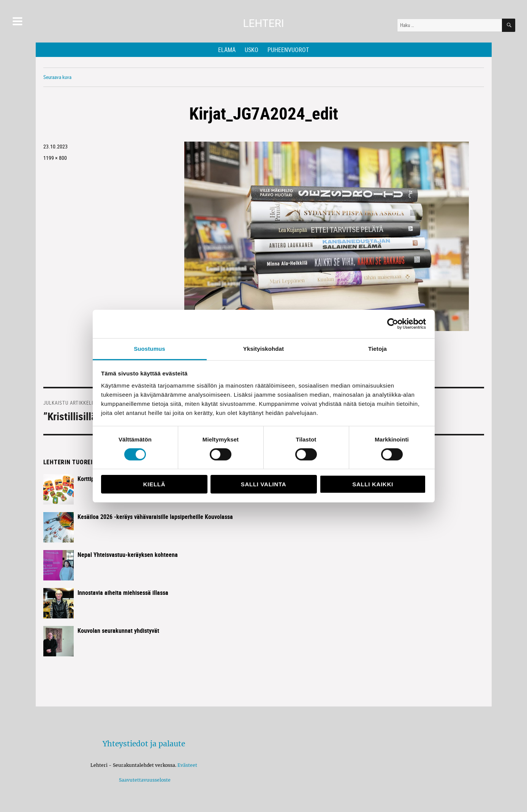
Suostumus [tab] (150, 348)
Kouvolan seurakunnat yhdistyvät (118, 631)
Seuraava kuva (57, 77)
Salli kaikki (373, 484)
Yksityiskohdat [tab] (263, 348)
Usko (252, 50)
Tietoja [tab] (377, 348)
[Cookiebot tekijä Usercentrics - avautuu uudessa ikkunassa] (393, 324)
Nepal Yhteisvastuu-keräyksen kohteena (128, 555)
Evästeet (187, 765)
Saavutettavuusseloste (144, 780)
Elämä (227, 50)
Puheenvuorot (288, 50)
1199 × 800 (55, 158)
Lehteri (263, 23)
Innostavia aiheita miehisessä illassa (123, 593)
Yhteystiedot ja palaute (144, 744)
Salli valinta (263, 484)
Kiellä (154, 484)
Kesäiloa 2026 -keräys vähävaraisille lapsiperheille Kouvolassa (155, 517)
